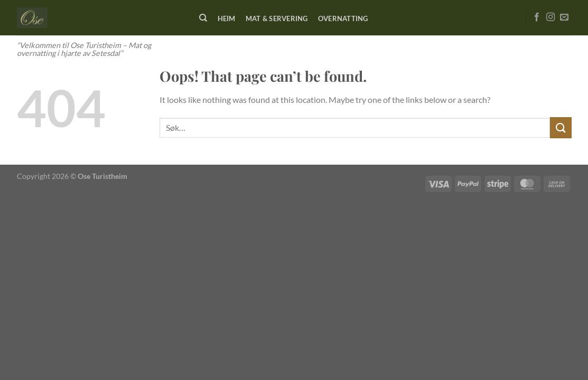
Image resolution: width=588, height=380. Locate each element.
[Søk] (204, 18)
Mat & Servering (277, 18)
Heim (227, 18)
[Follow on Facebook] (537, 17)
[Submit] (561, 127)
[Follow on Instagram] (550, 17)
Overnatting (343, 18)
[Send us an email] (564, 17)
